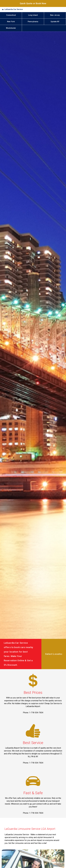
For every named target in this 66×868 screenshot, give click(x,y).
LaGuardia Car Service (14, 9)
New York (11, 22)
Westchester (11, 28)
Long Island (33, 15)
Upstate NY (55, 22)
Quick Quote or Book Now (33, 3)
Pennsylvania (33, 22)
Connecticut (11, 15)
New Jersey (55, 15)
